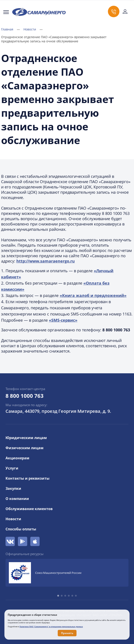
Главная (11, 29)
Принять (67, 633)
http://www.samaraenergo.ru (46, 261)
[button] (58, 596)
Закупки (13, 488)
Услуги (12, 468)
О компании (17, 499)
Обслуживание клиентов (29, 509)
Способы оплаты (21, 529)
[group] (67, 573)
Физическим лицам (25, 448)
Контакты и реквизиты (28, 478)
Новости (33, 29)
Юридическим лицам (26, 438)
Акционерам (17, 458)
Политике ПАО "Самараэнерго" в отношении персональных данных (51, 626)
